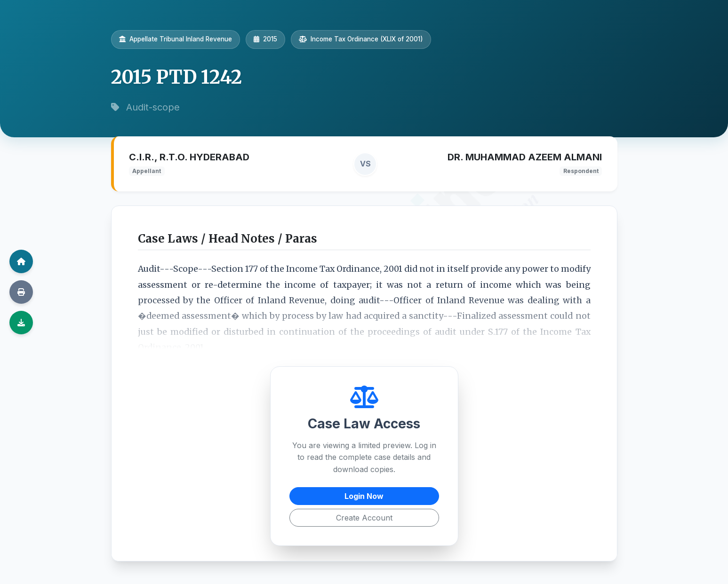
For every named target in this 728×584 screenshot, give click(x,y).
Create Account (364, 518)
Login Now (364, 496)
